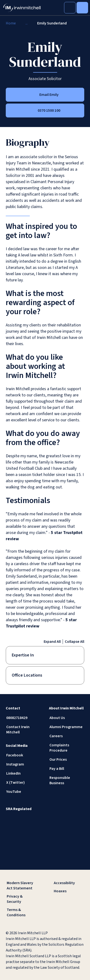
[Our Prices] (67, 760)
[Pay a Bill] (67, 769)
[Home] (11, 23)
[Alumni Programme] (67, 727)
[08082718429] (24, 718)
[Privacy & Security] (22, 899)
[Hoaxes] (69, 891)
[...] (27, 23)
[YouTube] (24, 792)
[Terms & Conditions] (22, 912)
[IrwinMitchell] (22, 8)
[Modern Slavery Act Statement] (22, 886)
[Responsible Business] (67, 780)
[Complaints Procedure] (67, 748)
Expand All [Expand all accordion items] (52, 642)
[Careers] (67, 736)
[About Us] (67, 718)
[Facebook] (24, 755)
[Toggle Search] (70, 8)
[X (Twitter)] (24, 783)
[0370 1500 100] (45, 110)
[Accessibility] (69, 883)
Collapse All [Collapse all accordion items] (75, 642)
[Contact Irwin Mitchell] (24, 730)
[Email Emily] (45, 95)
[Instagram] (24, 764)
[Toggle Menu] (82, 8)
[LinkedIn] (24, 773)
